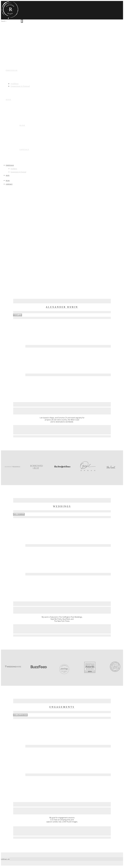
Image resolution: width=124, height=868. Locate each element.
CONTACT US (5, 859)
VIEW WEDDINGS (19, 514)
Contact (24, 150)
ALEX (8, 100)
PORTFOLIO (12, 70)
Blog (22, 125)
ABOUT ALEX (18, 315)
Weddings (15, 84)
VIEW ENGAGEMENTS (20, 715)
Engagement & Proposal (20, 86)
